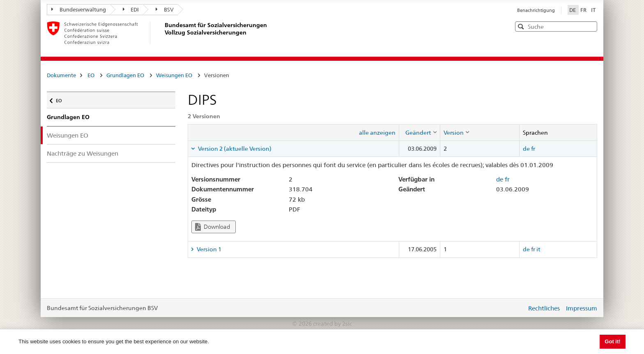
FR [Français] (584, 10)
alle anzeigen (377, 133)
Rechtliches (544, 308)
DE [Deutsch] (573, 10)
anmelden (514, 308)
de (526, 149)
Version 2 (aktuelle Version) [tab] (234, 149)
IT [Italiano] (593, 10)
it (538, 249)
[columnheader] (419, 132)
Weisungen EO (174, 75)
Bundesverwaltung (79, 9)
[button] (590, 26)
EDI (131, 9)
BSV (165, 9)
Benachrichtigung (536, 10)
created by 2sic (332, 324)
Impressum (582, 308)
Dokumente (61, 75)
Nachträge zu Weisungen (83, 153)
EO (91, 75)
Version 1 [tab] (208, 249)
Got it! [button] (612, 341)
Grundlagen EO (125, 75)
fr (533, 149)
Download (213, 227)
